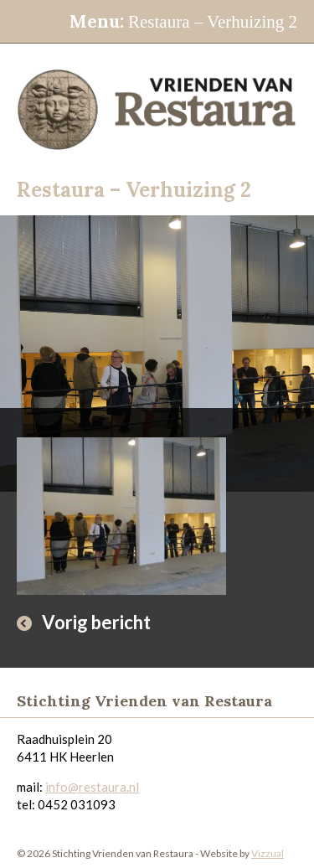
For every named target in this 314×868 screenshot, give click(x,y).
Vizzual (268, 853)
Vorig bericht (96, 622)
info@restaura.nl (92, 787)
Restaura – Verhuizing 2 (183, 21)
